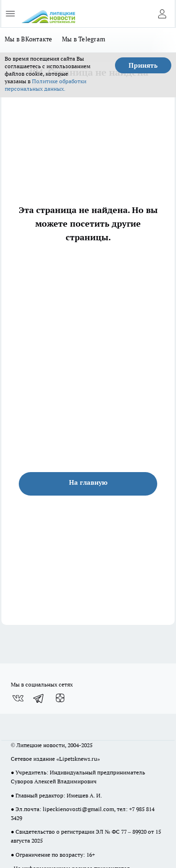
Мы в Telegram (84, 39)
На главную (88, 482)
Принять (143, 65)
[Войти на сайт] (162, 14)
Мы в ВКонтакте (29, 39)
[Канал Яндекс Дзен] (60, 698)
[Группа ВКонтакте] (18, 698)
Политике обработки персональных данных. (46, 85)
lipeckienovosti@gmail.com (78, 809)
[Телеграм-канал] (39, 698)
